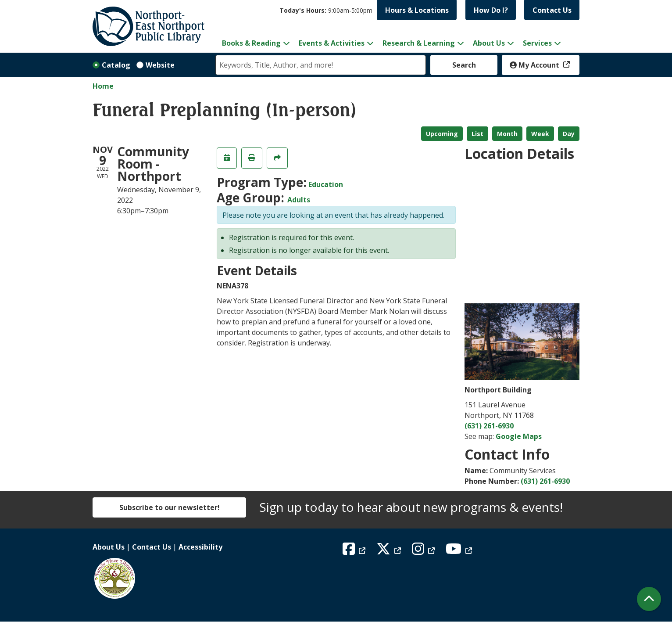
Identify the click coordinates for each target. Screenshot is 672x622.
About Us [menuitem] (489, 43)
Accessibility (200, 547)
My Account (535, 65)
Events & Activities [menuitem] (332, 43)
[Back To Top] (649, 599)
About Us (109, 547)
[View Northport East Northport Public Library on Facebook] (355, 551)
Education (326, 184)
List (477, 134)
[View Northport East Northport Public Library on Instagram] (424, 551)
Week (540, 134)
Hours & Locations (417, 10)
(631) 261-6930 (489, 426)
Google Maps (519, 436)
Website (160, 65)
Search (464, 65)
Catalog (116, 65)
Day (569, 134)
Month (507, 134)
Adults (299, 200)
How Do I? (491, 10)
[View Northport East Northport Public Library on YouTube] (460, 551)
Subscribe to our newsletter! (170, 507)
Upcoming (442, 134)
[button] (326, 10)
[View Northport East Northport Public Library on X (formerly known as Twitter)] (390, 551)
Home (103, 86)
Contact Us (552, 10)
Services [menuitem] (537, 43)
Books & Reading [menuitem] (251, 43)
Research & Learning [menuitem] (419, 43)
